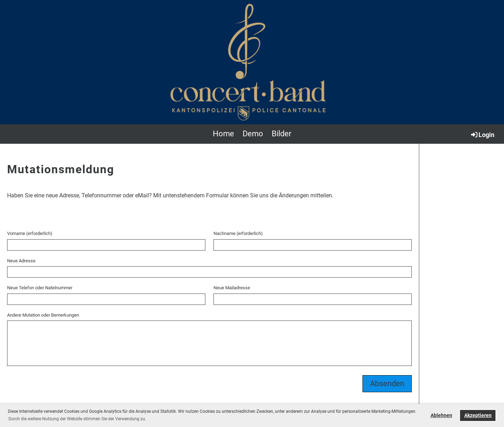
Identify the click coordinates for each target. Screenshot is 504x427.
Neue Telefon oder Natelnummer (40, 288)
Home (223, 134)
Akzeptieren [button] (478, 415)
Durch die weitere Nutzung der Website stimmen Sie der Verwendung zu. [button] (77, 419)
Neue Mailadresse (232, 288)
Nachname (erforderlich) (238, 233)
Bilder (281, 134)
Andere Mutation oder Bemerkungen (43, 315)
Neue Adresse (21, 261)
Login (482, 135)
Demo (253, 134)
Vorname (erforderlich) (30, 233)
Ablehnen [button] (441, 415)
